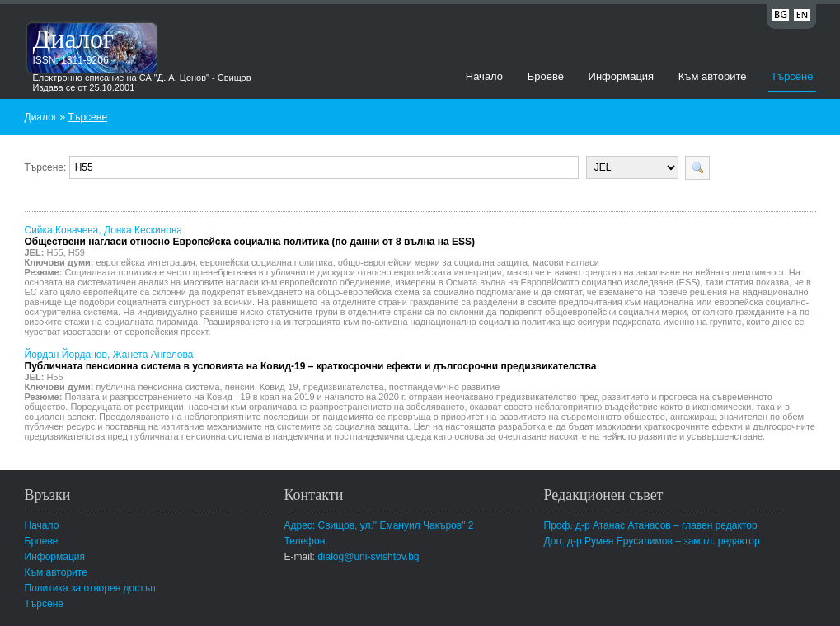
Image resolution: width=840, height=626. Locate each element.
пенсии (240, 387)
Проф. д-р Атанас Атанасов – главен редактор (651, 525)
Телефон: (306, 541)
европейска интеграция (146, 262)
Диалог (74, 39)
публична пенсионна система (158, 387)
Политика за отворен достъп (90, 588)
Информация (622, 76)
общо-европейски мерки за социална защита (433, 262)
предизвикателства (344, 387)
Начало (484, 76)
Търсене (792, 76)
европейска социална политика (267, 262)
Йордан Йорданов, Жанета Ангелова (311, 360)
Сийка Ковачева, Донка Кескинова (250, 236)
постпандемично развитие (444, 387)
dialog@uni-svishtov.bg (368, 557)
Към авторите (713, 76)
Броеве (546, 76)
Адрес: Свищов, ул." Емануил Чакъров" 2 (379, 525)
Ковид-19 (279, 387)
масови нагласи (566, 262)
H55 (54, 252)
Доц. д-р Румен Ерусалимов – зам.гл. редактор (652, 541)
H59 (77, 252)
